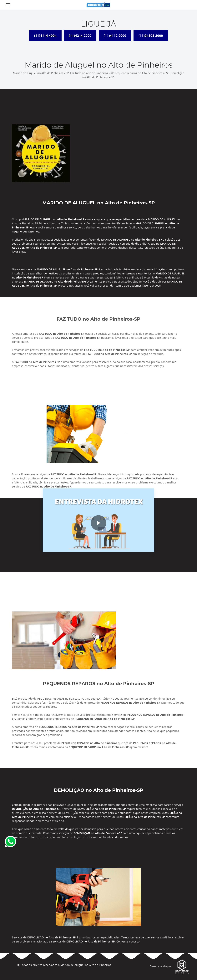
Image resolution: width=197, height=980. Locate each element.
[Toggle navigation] (8, 5)
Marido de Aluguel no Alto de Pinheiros (86, 965)
